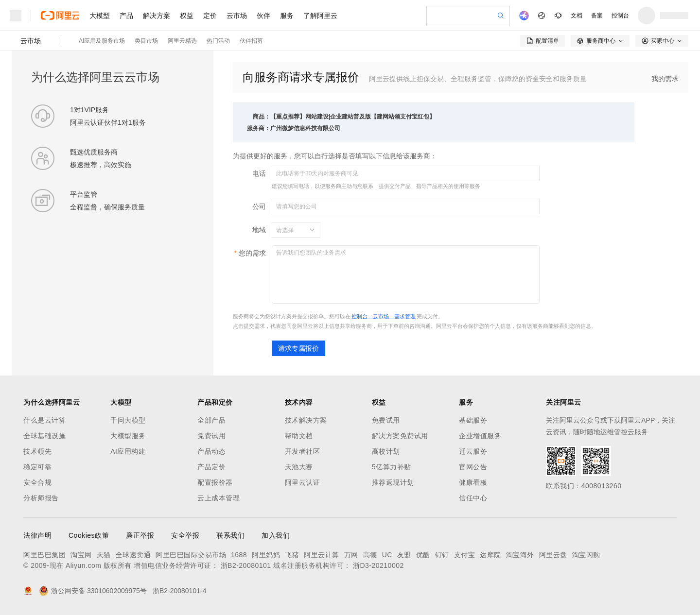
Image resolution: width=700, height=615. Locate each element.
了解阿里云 (320, 16)
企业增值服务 (480, 436)
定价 (210, 16)
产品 (126, 16)
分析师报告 (41, 498)
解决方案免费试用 (400, 436)
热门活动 (218, 41)
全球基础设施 (44, 436)
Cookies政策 (89, 535)
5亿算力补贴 (392, 467)
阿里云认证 (303, 482)
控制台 (620, 16)
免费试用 (211, 436)
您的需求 (252, 253)
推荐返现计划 (393, 482)
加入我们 (276, 535)
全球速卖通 (133, 555)
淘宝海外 (520, 555)
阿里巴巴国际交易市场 (191, 555)
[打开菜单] (16, 16)
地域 (259, 230)
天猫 (104, 555)
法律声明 (37, 535)
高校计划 (386, 451)
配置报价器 (215, 482)
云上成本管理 (219, 498)
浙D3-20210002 (378, 565)
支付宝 (465, 555)
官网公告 (473, 467)
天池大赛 (299, 467)
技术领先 (37, 451)
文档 (577, 16)
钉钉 (442, 555)
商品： (262, 117)
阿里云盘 (553, 555)
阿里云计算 (322, 555)
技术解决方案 (306, 420)
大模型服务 (128, 436)
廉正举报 (140, 535)
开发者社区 (303, 451)
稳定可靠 (37, 467)
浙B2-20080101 (246, 565)
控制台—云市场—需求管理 (384, 316)
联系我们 (230, 535)
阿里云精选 (182, 41)
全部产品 (211, 420)
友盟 (404, 555)
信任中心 (473, 498)
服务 (287, 16)
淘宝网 (81, 555)
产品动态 (211, 451)
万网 (351, 555)
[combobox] (290, 230)
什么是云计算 (44, 420)
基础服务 (473, 420)
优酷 (423, 555)
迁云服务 (473, 451)
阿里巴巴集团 (44, 555)
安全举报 (185, 535)
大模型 (100, 16)
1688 (239, 555)
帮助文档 (299, 436)
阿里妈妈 (266, 555)
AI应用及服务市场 (102, 41)
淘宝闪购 (586, 555)
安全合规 (37, 482)
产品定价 (211, 467)
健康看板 (473, 482)
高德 (370, 555)
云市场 (237, 16)
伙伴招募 (251, 41)
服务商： (259, 128)
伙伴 (263, 16)
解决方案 (157, 16)
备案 (597, 16)
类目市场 (146, 41)
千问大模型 (128, 420)
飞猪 (292, 555)
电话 (259, 173)
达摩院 (490, 555)
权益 (187, 16)
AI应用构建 (128, 451)
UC (387, 555)
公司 (259, 206)
